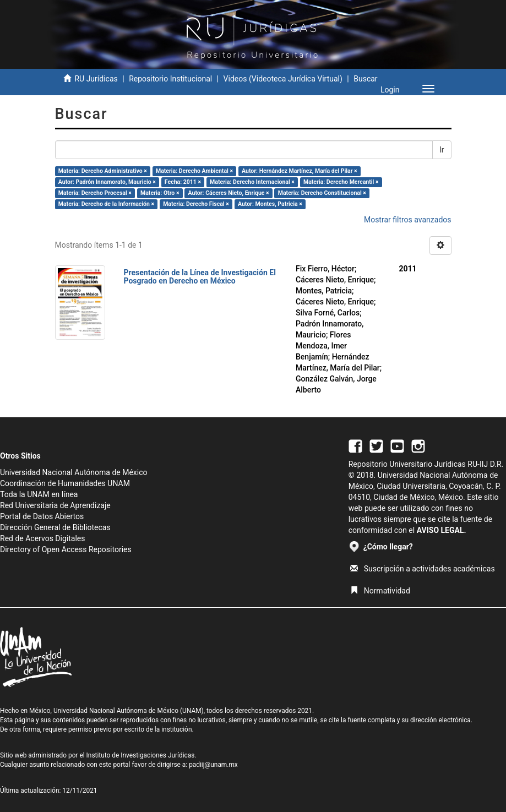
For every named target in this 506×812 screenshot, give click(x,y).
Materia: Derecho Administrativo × (103, 171)
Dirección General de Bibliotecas (55, 527)
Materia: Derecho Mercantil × (341, 182)
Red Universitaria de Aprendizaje (55, 505)
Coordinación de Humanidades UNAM (65, 483)
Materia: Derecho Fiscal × (196, 204)
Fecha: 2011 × (183, 182)
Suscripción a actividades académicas (423, 569)
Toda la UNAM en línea (39, 494)
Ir (442, 150)
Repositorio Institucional (170, 79)
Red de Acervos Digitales (42, 538)
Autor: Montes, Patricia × (270, 204)
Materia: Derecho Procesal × (95, 193)
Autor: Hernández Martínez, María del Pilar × (300, 171)
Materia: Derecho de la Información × (106, 204)
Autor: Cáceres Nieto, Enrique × (229, 193)
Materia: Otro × (160, 193)
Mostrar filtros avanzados (408, 220)
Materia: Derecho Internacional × (252, 182)
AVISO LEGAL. (442, 530)
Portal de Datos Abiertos (42, 516)
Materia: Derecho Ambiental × (194, 171)
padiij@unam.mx (213, 765)
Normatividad (380, 591)
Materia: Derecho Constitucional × (322, 193)
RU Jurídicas (96, 79)
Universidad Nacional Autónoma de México (74, 472)
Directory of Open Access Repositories (66, 549)
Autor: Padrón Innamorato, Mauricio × (107, 182)
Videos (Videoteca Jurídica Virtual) (283, 79)
